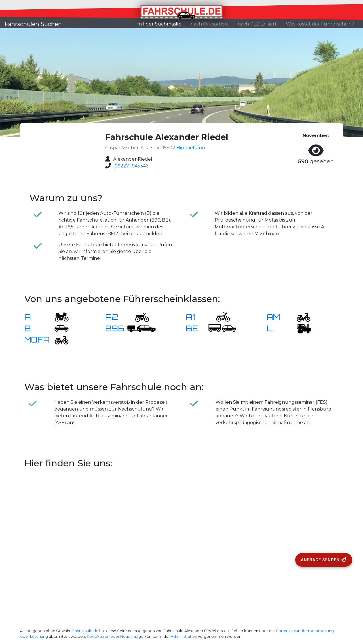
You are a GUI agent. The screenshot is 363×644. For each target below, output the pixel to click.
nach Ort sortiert (210, 24)
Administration (184, 636)
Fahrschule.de (85, 631)
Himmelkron (191, 148)
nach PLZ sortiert (257, 24)
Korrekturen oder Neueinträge (115, 636)
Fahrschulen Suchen (33, 24)
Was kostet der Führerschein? (320, 24)
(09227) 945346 (131, 166)
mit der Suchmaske (162, 24)
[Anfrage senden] (324, 560)
